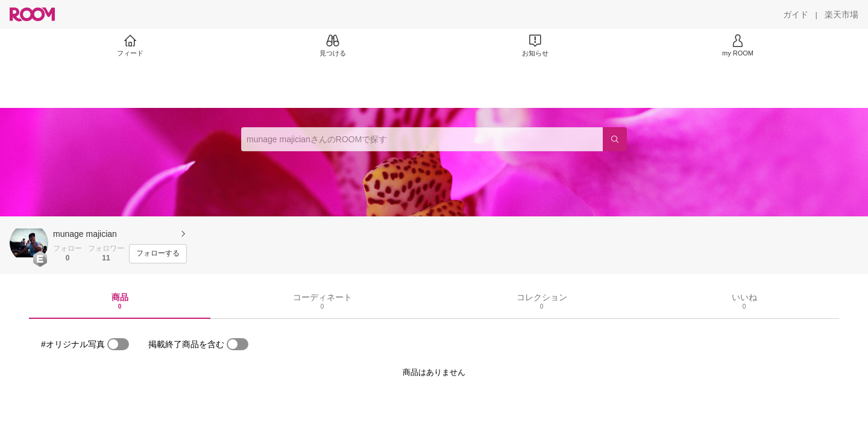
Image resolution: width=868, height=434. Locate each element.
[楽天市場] (841, 14)
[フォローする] (158, 254)
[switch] (118, 344)
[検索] (615, 139)
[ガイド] (796, 14)
